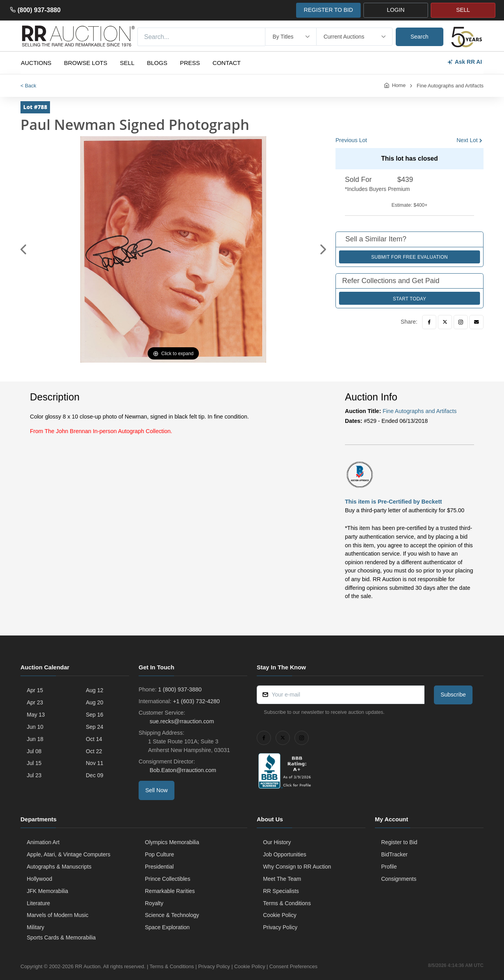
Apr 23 (35, 702)
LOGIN (396, 10)
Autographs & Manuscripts (59, 867)
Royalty (154, 903)
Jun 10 (35, 727)
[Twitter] (445, 322)
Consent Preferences (293, 966)
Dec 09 (94, 775)
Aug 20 (94, 702)
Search (420, 37)
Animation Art (43, 842)
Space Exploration (167, 927)
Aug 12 (94, 690)
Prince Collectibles (168, 879)
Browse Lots (86, 63)
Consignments (399, 879)
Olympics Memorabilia (172, 842)
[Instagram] (461, 322)
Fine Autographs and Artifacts (450, 86)
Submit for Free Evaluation (410, 257)
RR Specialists (281, 891)
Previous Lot (351, 140)
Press (190, 63)
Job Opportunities (285, 854)
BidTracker (394, 854)
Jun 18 (35, 739)
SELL (463, 10)
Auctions (36, 63)
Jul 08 (34, 751)
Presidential (159, 867)
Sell (127, 63)
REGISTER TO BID (328, 10)
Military (35, 927)
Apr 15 (35, 690)
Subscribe (453, 695)
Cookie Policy (280, 915)
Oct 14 (94, 739)
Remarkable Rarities (170, 891)
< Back (28, 86)
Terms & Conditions (287, 903)
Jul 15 (34, 763)
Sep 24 (94, 727)
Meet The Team (282, 879)
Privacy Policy (280, 927)
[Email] (476, 322)
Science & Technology (172, 915)
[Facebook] (429, 322)
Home (399, 85)
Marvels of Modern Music (57, 915)
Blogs (157, 63)
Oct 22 (94, 751)
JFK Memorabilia (47, 891)
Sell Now (157, 790)
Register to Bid (399, 842)
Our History (277, 842)
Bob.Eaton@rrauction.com (182, 770)
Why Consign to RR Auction (297, 867)
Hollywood (40, 879)
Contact (227, 63)
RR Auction (88, 966)
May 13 (36, 715)
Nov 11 (94, 763)
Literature (38, 903)
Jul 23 (34, 775)
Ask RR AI (464, 62)
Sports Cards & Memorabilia (61, 937)
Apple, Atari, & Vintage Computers (69, 854)
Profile (389, 867)
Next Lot (467, 140)
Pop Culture (159, 854)
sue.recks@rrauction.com (181, 721)
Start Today (410, 299)
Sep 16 (94, 715)
